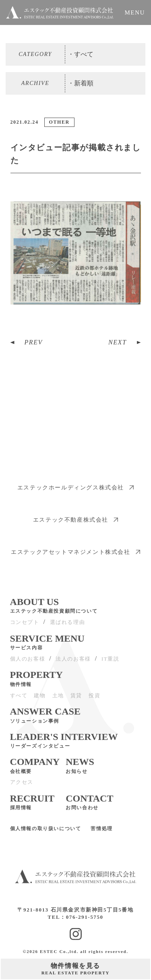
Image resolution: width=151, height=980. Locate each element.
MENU (135, 12)
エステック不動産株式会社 (75, 524)
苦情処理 (101, 833)
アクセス (22, 786)
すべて (19, 699)
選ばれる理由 (68, 627)
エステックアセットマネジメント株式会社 (75, 556)
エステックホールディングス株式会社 (75, 492)
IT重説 (111, 663)
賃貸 (76, 699)
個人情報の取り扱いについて (46, 833)
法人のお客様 (73, 663)
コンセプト (25, 627)
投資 (94, 699)
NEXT (118, 342)
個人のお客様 (28, 663)
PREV (34, 342)
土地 (58, 699)
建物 (40, 699)
